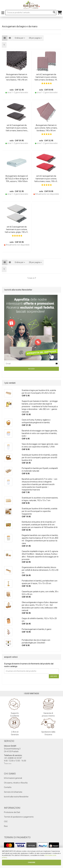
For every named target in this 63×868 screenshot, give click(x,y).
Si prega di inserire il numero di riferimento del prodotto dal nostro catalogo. (29, 665)
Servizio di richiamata (13, 792)
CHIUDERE (31, 862)
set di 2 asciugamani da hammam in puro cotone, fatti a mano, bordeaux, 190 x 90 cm (46, 77)
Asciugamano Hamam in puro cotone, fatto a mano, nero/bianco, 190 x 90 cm (17, 77)
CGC (6, 821)
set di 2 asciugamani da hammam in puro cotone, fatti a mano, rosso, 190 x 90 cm (46, 179)
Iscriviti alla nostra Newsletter (16, 797)
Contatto (8, 787)
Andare (54, 676)
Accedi (31, 369)
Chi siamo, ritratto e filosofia (16, 783)
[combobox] (35, 38)
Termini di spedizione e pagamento (19, 817)
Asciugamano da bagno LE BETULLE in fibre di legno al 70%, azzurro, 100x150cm (17, 179)
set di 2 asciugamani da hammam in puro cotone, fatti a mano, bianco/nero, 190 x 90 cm (17, 128)
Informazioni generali (13, 778)
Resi (6, 826)
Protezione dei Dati (12, 812)
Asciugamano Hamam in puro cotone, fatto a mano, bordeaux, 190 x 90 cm (46, 128)
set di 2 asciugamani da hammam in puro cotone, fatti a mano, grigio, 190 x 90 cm (17, 230)
